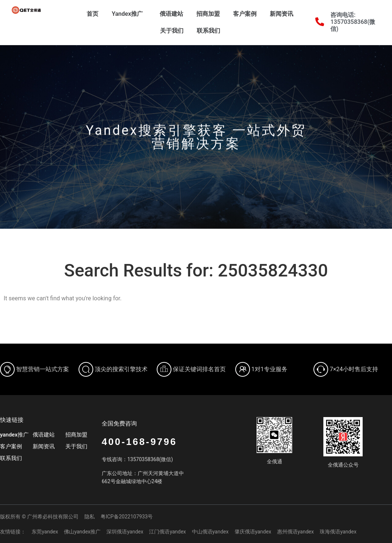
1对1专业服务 (269, 369)
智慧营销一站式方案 (43, 369)
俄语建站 (171, 14)
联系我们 (208, 31)
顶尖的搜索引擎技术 (121, 369)
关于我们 (172, 31)
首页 (92, 14)
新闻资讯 (282, 14)
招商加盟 (208, 14)
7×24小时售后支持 (354, 369)
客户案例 (245, 14)
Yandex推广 (129, 14)
